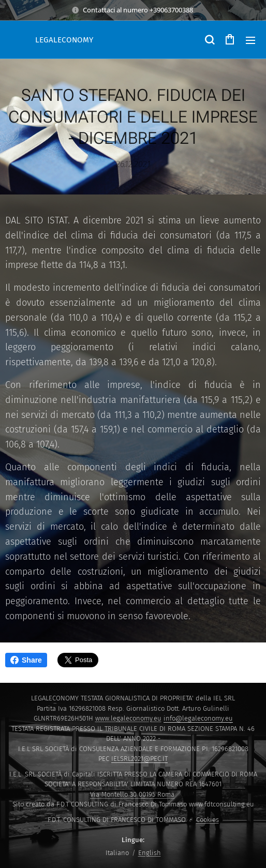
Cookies (208, 820)
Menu (250, 40)
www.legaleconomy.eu (128, 718)
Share (26, 660)
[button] (209, 40)
